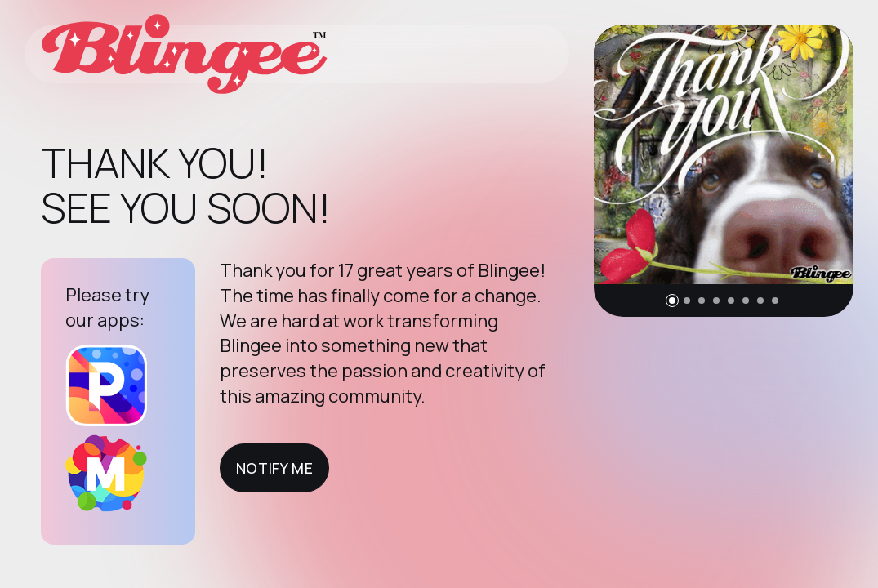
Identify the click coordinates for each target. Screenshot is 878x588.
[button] (672, 301)
